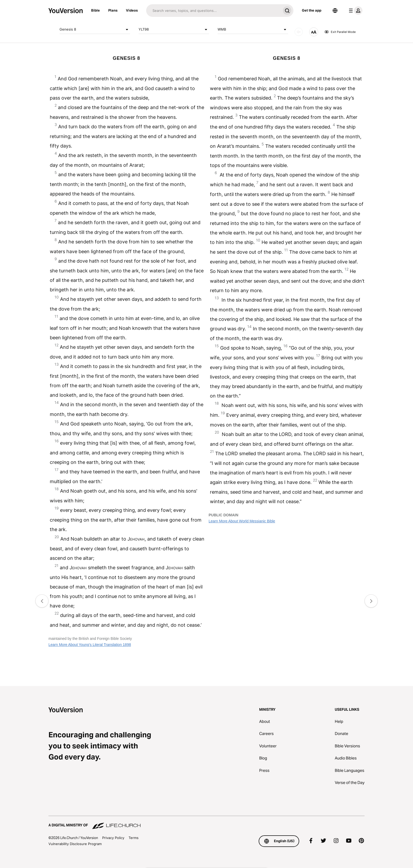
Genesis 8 (95, 30)
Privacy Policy (113, 838)
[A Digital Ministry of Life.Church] (206, 823)
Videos (132, 10)
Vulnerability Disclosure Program (75, 844)
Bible (95, 10)
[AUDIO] (299, 32)
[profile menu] (355, 11)
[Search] (213, 11)
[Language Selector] (335, 11)
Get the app (312, 10)
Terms (134, 838)
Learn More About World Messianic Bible (242, 521)
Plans (113, 10)
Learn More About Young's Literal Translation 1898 (90, 645)
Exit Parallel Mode (340, 32)
